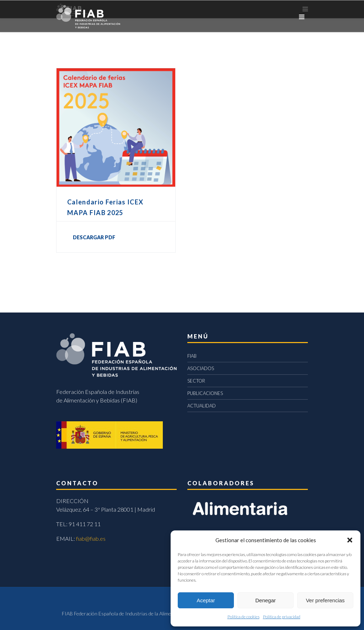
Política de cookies (243, 617)
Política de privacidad (282, 617)
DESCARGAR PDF (94, 237)
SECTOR (196, 381)
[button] (350, 540)
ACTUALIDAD (202, 406)
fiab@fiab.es (91, 538)
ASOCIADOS (201, 368)
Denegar (266, 600)
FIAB (192, 356)
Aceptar (206, 600)
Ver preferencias (325, 600)
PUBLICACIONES (205, 393)
